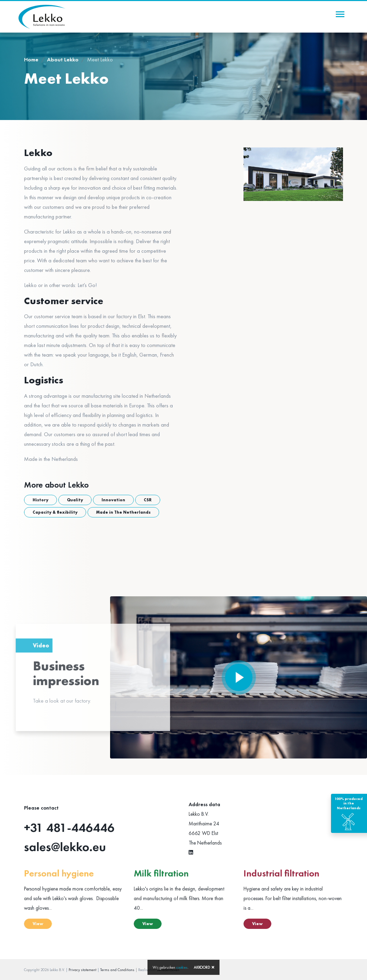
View (38, 924)
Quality (75, 500)
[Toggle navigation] (340, 14)
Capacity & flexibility (55, 512)
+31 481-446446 (69, 828)
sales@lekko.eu (65, 847)
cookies (182, 967)
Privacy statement (82, 970)
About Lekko (63, 59)
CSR (148, 500)
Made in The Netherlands (123, 512)
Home (31, 59)
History (40, 500)
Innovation (113, 500)
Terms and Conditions (117, 970)
